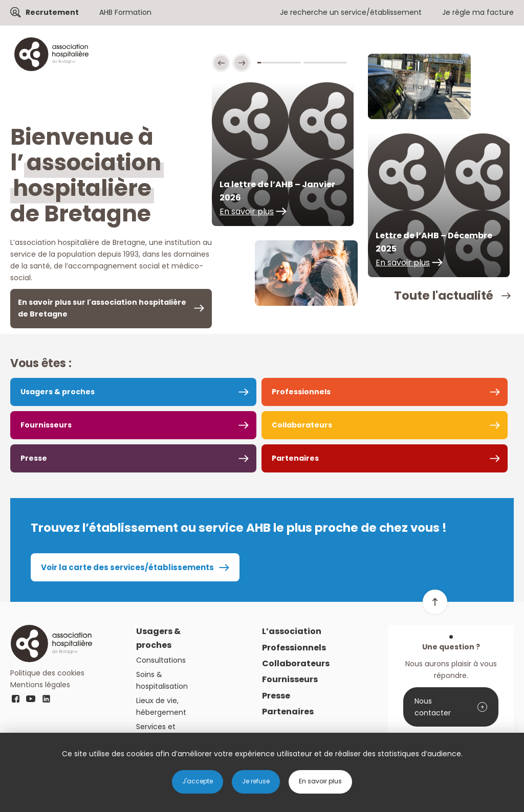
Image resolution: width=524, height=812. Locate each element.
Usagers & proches (58, 392)
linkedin (46, 698)
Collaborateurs (302, 425)
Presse (34, 458)
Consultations (161, 660)
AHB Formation (125, 12)
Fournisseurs (46, 425)
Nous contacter (433, 707)
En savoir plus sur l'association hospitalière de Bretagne (102, 308)
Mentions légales (40, 685)
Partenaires (295, 458)
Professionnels (301, 392)
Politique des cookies (47, 673)
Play (419, 86)
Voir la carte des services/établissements (127, 567)
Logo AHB (51, 644)
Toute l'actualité (444, 296)
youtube (31, 698)
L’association (292, 631)
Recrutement (52, 12)
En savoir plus (247, 211)
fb (15, 698)
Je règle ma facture (478, 12)
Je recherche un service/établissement (351, 12)
